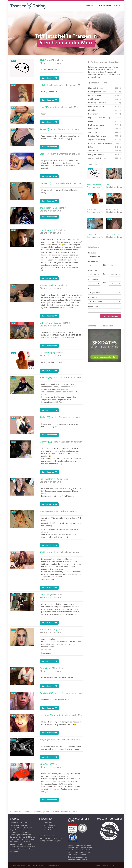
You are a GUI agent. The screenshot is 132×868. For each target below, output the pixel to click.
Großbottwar (104, 99)
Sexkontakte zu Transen (48, 836)
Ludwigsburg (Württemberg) (104, 143)
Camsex (117, 6)
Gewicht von (93, 280)
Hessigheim (104, 114)
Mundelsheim (104, 121)
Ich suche (92, 253)
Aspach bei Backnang (104, 140)
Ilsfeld (104, 147)
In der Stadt (93, 306)
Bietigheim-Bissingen (104, 154)
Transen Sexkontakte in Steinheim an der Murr (62, 812)
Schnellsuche (49, 823)
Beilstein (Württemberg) (104, 136)
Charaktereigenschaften (53, 827)
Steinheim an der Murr (50, 63)
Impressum (117, 865)
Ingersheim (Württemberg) (104, 117)
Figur (90, 289)
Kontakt (98, 865)
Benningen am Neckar (104, 92)
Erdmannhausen (104, 95)
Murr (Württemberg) (104, 88)
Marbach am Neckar (104, 106)
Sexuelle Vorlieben (51, 830)
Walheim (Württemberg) (104, 158)
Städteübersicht (104, 6)
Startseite (90, 6)
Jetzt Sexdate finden (110, 316)
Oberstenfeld (104, 132)
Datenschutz (107, 865)
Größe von (93, 271)
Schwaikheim (104, 151)
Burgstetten (104, 129)
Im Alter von (93, 262)
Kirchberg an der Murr (104, 103)
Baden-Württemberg (37, 812)
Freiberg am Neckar (104, 125)
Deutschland (23, 812)
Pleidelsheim (104, 110)
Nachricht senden (49, 78)
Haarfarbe (92, 298)
